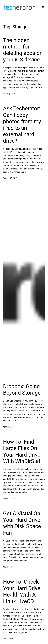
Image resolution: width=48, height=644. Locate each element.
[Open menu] (43, 7)
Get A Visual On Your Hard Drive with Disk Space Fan (22, 523)
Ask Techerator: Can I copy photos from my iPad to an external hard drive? (22, 125)
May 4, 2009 (8, 638)
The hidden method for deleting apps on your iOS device (23, 50)
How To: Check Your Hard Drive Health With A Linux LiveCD (22, 591)
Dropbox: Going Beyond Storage (22, 390)
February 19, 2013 (10, 94)
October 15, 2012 (10, 178)
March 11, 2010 (9, 567)
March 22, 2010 (9, 499)
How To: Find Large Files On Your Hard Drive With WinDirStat (22, 451)
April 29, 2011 (9, 427)
